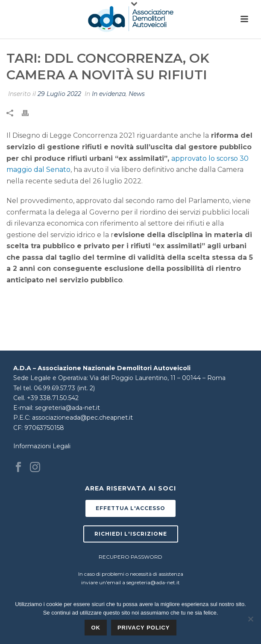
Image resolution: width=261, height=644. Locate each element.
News (137, 94)
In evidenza (109, 94)
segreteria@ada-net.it (67, 408)
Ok (96, 628)
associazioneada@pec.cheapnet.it (82, 418)
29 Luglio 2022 (59, 94)
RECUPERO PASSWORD (130, 557)
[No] (250, 619)
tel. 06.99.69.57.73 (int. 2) (59, 388)
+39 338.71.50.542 (53, 398)
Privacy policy (144, 628)
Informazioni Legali (42, 446)
